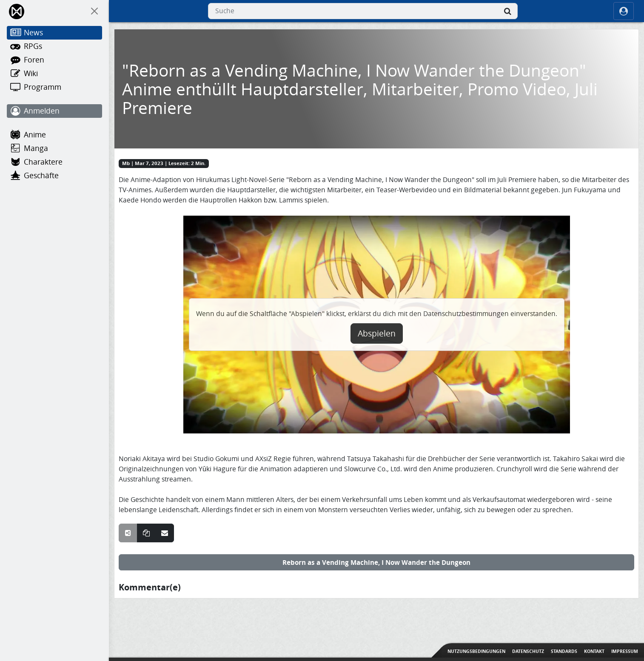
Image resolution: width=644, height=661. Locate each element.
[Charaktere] (54, 162)
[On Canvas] (94, 11)
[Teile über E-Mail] (165, 533)
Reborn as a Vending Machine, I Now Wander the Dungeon (376, 562)
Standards (564, 651)
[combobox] (363, 11)
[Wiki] (54, 74)
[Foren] (54, 60)
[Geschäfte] (54, 176)
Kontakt (594, 651)
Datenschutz (528, 651)
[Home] (17, 11)
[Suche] (507, 11)
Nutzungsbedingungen (476, 651)
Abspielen (377, 333)
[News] (54, 33)
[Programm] (54, 87)
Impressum (625, 651)
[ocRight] (624, 11)
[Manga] (54, 148)
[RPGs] (54, 46)
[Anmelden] (54, 111)
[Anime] (54, 135)
